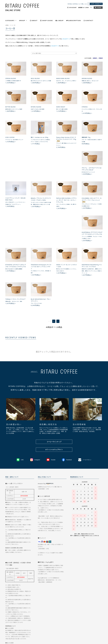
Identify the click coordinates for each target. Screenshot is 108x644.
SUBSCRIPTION (74, 21)
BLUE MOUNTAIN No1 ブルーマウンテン (92, 241)
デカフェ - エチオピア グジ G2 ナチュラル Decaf (15, 172)
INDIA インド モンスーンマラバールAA (16, 241)
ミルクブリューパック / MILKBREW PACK (41, 172)
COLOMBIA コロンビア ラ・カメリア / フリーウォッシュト (15, 208)
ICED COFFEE (10, 137)
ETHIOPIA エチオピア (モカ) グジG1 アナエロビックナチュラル (67, 207)
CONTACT (89, 21)
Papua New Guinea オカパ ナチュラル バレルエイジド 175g (66, 139)
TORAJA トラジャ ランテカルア (66, 240)
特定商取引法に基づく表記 (47, 627)
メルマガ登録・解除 (10, 631)
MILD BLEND (35, 78)
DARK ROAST (61, 107)
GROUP (23, 21)
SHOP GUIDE (47, 21)
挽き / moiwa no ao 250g (40, 137)
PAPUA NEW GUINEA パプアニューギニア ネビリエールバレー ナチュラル (92, 173)
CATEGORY (11, 21)
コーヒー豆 (13, 25)
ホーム (7, 627)
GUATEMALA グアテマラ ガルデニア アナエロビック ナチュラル (41, 207)
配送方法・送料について (18, 627)
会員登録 (80, 8)
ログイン (100, 627)
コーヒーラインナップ (54, 387)
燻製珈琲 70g (86, 137)
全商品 (7, 25)
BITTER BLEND (10, 107)
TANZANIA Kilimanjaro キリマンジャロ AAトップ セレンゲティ (92, 208)
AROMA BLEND (87, 78)
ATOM (34, 631)
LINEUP (60, 21)
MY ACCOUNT (73, 8)
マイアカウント (84, 627)
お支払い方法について (32, 627)
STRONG (85, 107)
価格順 (95, 58)
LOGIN (87, 8)
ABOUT (35, 21)
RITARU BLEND (36, 107)
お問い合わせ (74, 627)
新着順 (101, 58)
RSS (30, 631)
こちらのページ (66, 39)
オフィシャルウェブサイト (54, 395)
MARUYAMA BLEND (63, 78)
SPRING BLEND (11, 78)
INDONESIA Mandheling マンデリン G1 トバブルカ (41, 241)
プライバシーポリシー (62, 627)
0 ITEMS (98, 8)
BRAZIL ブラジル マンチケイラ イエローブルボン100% (66, 172)
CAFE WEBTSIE (22, 631)
